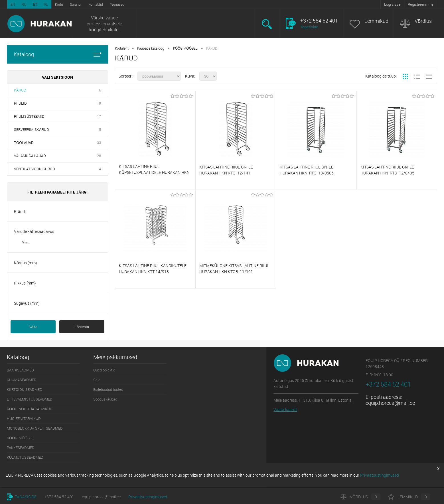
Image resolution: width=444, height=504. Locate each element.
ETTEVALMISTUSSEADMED (30, 399)
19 (99, 103)
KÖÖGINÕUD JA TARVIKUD (30, 409)
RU (24, 4)
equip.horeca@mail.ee (390, 403)
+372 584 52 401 (59, 497)
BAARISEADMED (20, 370)
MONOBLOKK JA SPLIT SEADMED (35, 428)
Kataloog (57, 54)
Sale (97, 380)
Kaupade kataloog (151, 48)
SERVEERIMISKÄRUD (32, 129)
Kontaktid (96, 4)
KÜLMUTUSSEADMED (25, 457)
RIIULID (20, 103)
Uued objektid (104, 370)
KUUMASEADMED (22, 380)
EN (13, 4)
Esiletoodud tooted (108, 389)
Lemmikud (376, 21)
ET (35, 4)
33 (99, 143)
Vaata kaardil (285, 409)
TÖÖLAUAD (24, 143)
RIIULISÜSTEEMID (29, 116)
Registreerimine (421, 4)
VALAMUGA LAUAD (30, 156)
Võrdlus (423, 21)
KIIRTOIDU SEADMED (25, 389)
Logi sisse (392, 4)
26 (99, 156)
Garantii (76, 4)
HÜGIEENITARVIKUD (24, 418)
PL (46, 4)
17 (99, 116)
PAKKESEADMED (21, 448)
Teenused (117, 4)
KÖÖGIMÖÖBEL (185, 48)
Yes (25, 242)
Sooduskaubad (105, 399)
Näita (33, 327)
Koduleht (122, 48)
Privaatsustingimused (148, 497)
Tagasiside (309, 27)
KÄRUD (20, 90)
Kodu (59, 4)
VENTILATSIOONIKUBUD (35, 169)
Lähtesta (82, 327)
